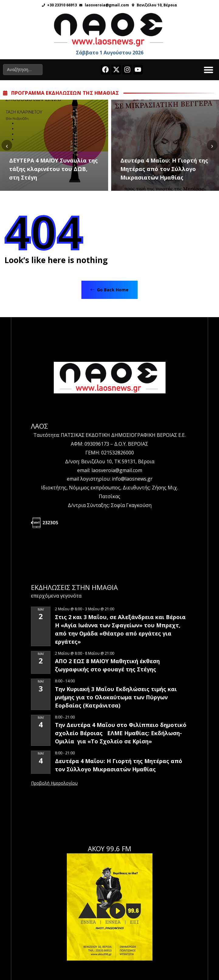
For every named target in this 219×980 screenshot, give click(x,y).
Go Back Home (109, 290)
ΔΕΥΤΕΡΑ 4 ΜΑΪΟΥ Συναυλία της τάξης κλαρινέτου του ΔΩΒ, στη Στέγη (53, 169)
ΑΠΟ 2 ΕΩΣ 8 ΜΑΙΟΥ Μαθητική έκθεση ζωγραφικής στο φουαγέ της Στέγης (107, 665)
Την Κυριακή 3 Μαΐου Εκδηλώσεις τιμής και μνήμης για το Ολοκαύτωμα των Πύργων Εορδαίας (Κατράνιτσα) (116, 697)
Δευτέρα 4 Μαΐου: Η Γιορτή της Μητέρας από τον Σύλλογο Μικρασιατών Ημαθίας (164, 169)
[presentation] (7, 145)
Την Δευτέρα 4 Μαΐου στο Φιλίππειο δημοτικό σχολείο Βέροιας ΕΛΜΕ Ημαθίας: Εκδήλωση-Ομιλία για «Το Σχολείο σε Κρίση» (121, 733)
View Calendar (54, 783)
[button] (209, 70)
